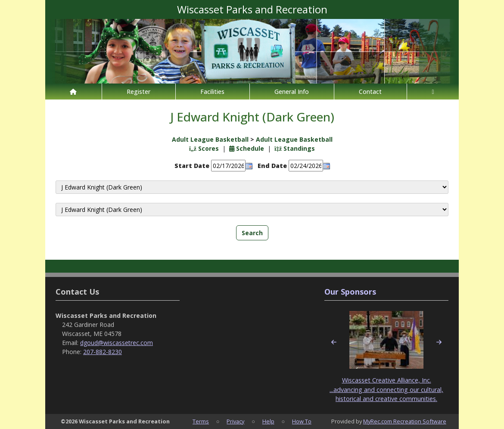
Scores (204, 148)
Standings (295, 148)
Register (138, 92)
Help (268, 421)
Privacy (235, 421)
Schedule (247, 148)
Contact (370, 92)
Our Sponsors (350, 292)
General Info (292, 92)
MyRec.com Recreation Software (405, 421)
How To (302, 421)
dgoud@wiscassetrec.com (117, 343)
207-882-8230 (103, 352)
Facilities (212, 92)
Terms (201, 421)
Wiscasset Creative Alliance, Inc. (387, 380)
